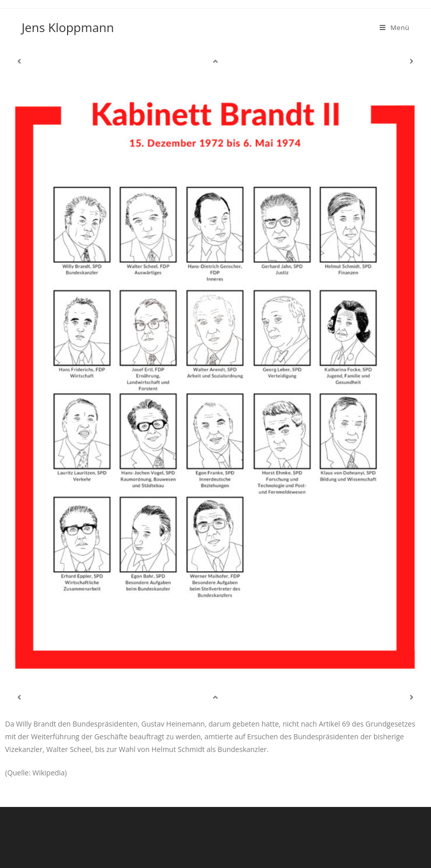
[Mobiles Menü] (395, 27)
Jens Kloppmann (68, 27)
